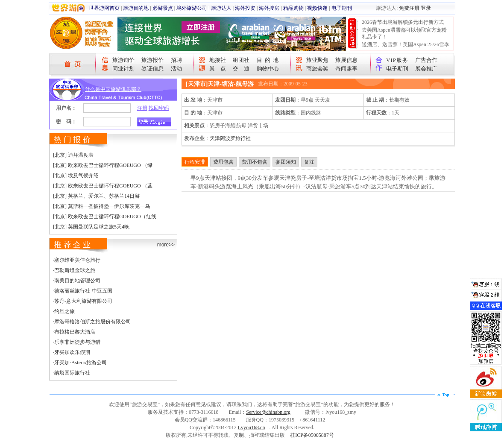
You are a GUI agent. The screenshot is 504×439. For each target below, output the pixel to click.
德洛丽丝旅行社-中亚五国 (83, 291)
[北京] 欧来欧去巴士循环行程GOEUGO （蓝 (103, 186)
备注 (309, 162)
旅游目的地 (136, 8)
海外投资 (245, 8)
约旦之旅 (64, 311)
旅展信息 (346, 60)
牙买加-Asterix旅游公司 (81, 363)
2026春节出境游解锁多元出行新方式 (403, 22)
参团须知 (286, 162)
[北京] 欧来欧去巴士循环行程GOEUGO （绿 (103, 165)
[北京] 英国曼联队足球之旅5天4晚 (91, 227)
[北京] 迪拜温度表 (73, 155)
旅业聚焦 (317, 60)
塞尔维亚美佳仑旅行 (77, 260)
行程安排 (195, 162)
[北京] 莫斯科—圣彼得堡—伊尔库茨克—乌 (101, 206)
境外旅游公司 (192, 8)
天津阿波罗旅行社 (230, 138)
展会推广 (426, 69)
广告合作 (426, 60)
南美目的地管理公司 (77, 281)
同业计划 (123, 69)
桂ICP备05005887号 (312, 435)
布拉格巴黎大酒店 (75, 332)
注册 (142, 108)
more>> (166, 245)
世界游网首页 (104, 8)
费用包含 (223, 162)
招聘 (176, 60)
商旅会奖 (317, 69)
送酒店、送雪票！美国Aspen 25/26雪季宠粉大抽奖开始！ (406, 48)
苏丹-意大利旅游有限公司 (83, 301)
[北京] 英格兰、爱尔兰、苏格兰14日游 (96, 196)
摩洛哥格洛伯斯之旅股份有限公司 (93, 322)
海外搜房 (269, 8)
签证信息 (152, 69)
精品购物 (293, 8)
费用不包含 (255, 162)
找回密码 (159, 108)
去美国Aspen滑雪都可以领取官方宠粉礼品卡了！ (404, 33)
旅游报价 (152, 60)
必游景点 (163, 8)
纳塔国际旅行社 (72, 373)
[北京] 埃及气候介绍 (76, 176)
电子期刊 (342, 8)
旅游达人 (221, 8)
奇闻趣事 (346, 69)
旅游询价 (123, 60)
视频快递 (317, 8)
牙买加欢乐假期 (72, 352)
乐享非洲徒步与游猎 (77, 342)
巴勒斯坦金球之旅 (75, 270)
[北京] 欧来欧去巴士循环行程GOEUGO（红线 (105, 217)
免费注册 (409, 8)
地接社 (218, 60)
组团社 (241, 60)
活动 (176, 69)
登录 (426, 8)
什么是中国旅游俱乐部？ (113, 89)
